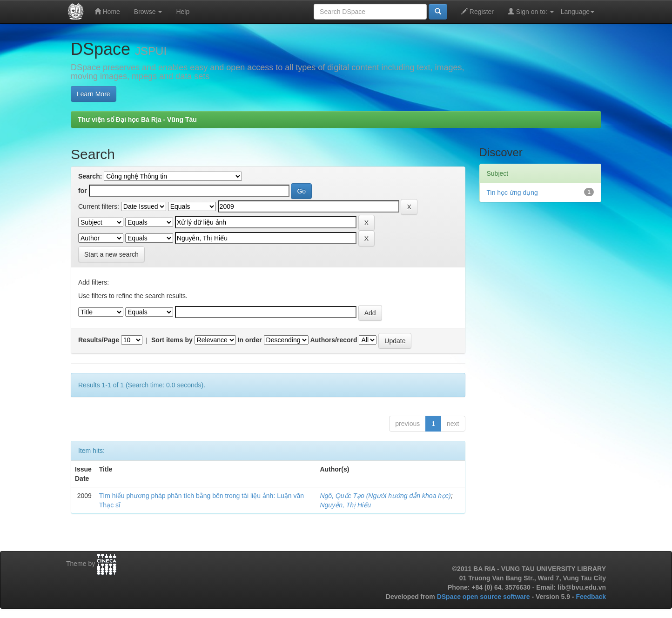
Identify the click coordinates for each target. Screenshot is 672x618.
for (83, 191)
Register (477, 11)
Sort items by (172, 340)
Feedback (591, 597)
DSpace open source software (484, 597)
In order (250, 340)
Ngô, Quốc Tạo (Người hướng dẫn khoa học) (385, 496)
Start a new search (111, 254)
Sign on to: (531, 11)
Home (107, 11)
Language (578, 12)
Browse (148, 12)
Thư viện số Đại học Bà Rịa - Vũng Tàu (137, 120)
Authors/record (333, 340)
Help (183, 12)
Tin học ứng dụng (512, 193)
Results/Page (99, 340)
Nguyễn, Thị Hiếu (345, 505)
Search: (90, 176)
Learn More (94, 94)
